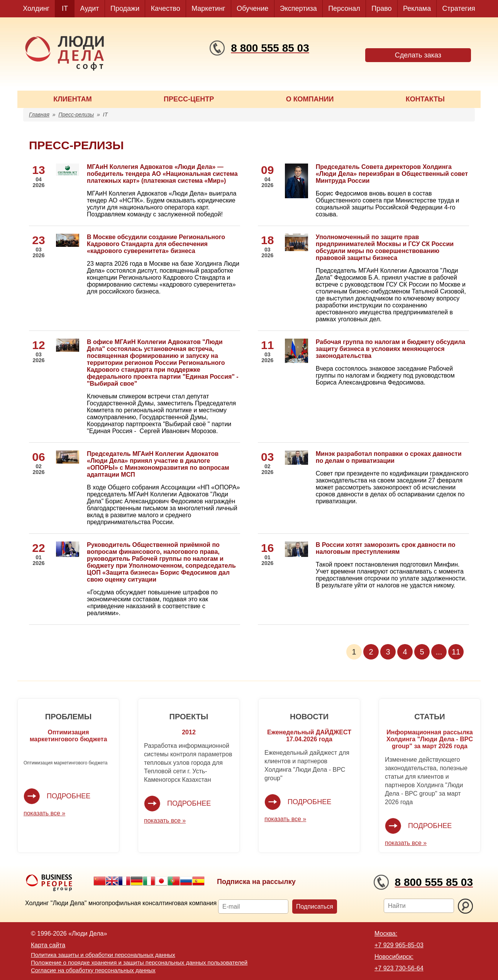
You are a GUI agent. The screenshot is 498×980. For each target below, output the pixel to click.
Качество (166, 8)
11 (456, 652)
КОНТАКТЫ (425, 99)
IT (65, 8)
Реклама (417, 8)
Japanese (161, 881)
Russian (186, 881)
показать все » (44, 813)
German (137, 881)
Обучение (252, 8)
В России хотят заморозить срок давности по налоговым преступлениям (386, 548)
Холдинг (36, 8)
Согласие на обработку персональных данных (93, 970)
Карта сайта (48, 945)
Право (381, 8)
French (124, 881)
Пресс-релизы (76, 115)
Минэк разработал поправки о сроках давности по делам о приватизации (389, 457)
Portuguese (174, 881)
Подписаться (315, 907)
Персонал (344, 8)
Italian (149, 881)
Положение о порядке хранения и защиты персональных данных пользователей (139, 962)
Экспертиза (298, 8)
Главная (39, 115)
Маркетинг (208, 8)
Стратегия (459, 8)
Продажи (125, 8)
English (112, 881)
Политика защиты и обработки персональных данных (103, 955)
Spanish (198, 881)
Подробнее (69, 796)
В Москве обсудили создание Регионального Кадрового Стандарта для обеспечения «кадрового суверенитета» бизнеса (156, 244)
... (439, 652)
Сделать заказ (418, 55)
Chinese (100, 881)
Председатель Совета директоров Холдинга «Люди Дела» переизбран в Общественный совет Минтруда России (392, 174)
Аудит (90, 8)
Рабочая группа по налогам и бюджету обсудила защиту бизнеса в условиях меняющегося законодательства (390, 349)
